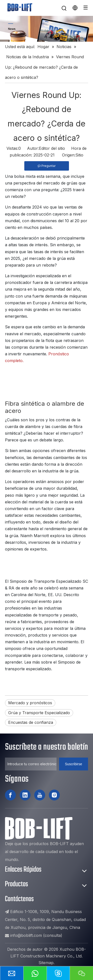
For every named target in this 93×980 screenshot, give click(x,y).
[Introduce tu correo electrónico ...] (31, 764)
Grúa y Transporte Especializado (39, 713)
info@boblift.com (26, 935)
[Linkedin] (25, 795)
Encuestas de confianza (31, 722)
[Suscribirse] (74, 764)
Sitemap (46, 963)
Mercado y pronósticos (30, 703)
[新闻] (46, 29)
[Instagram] (54, 795)
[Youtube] (40, 795)
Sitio (79, 155)
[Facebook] (10, 795)
